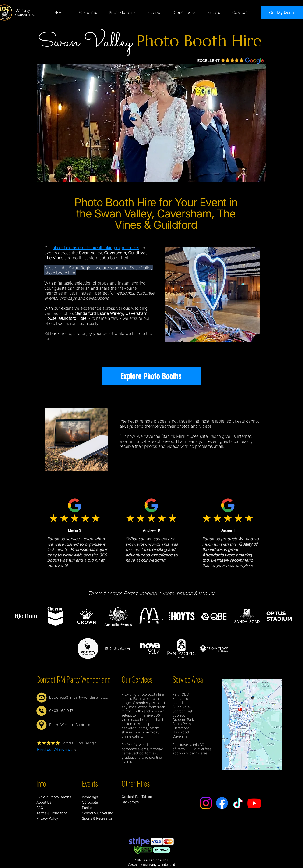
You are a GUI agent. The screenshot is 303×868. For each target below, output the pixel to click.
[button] (87, 13)
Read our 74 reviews (55, 749)
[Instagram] (206, 803)
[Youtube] (254, 803)
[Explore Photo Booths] (151, 376)
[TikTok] (238, 803)
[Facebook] (222, 803)
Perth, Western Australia (70, 725)
